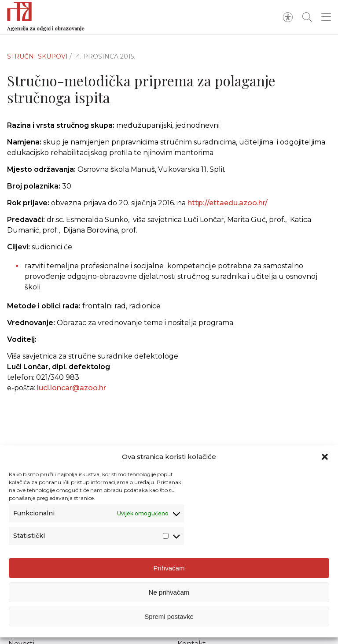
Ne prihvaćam (169, 594)
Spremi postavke (169, 619)
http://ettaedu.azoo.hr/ (228, 203)
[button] (325, 459)
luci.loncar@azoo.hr (72, 393)
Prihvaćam (169, 570)
